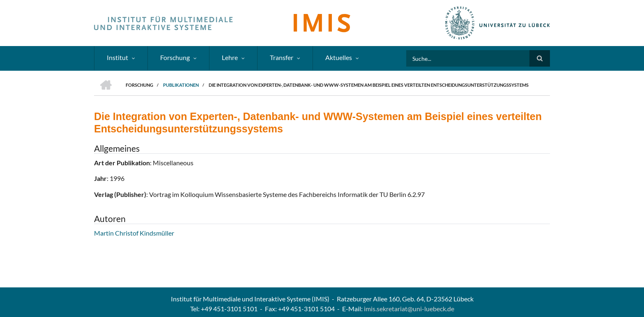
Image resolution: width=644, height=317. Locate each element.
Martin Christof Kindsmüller (134, 233)
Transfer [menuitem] (282, 57)
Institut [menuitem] (117, 57)
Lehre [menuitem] (230, 57)
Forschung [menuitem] (175, 57)
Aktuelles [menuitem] (339, 57)
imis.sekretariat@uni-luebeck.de (409, 309)
